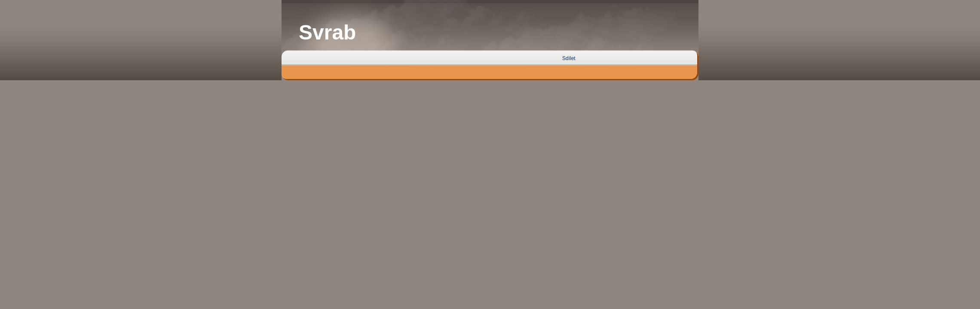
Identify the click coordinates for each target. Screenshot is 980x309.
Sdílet (569, 58)
